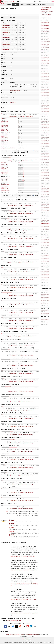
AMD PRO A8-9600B (5, 124)
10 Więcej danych (12, 271)
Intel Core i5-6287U (45, 57)
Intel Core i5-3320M (6, 25)
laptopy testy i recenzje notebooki (13, 635)
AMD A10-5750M (4, 128)
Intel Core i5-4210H (45, 176)
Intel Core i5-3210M (6, 28)
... (52, 4)
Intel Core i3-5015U (4, 136)
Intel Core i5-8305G (45, 22)
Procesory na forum (46, 15)
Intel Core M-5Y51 (4, 169)
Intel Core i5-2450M (45, 239)
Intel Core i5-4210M (45, 131)
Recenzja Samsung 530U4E (14, 621)
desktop (22, 153)
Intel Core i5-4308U (45, 70)
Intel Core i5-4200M (45, 108)
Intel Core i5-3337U (45, 223)
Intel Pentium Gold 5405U (6, 185)
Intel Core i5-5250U (45, 156)
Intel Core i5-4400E (45, 64)
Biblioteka (29, 4)
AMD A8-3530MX (45, 291)
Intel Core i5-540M (45, 179)
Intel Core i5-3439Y (6, 47)
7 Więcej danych (12, 355)
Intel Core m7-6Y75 (4, 135)
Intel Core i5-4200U (45, 214)
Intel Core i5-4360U (45, 188)
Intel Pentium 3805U (45, 294)
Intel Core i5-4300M (45, 105)
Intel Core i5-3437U (6, 37)
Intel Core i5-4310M (45, 83)
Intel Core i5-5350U (45, 115)
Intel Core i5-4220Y (45, 246)
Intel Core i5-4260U (45, 185)
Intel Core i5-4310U (45, 134)
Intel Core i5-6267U (45, 153)
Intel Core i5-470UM (45, 265)
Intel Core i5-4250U (45, 96)
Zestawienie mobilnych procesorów (32, 635)
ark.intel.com (13, 102)
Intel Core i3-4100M (45, 301)
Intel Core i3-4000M (45, 320)
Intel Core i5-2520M (45, 61)
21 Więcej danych (12, 205)
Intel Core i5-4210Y (45, 284)
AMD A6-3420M (44, 323)
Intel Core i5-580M (45, 99)
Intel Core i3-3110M (5, 131)
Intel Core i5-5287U (45, 192)
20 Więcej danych (12, 238)
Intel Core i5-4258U (45, 140)
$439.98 (11, 535)
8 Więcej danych (12, 279)
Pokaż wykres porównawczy (26, 205)
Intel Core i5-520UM (45, 268)
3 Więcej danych (12, 117)
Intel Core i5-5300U (45, 230)
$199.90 (11, 528)
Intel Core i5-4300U (45, 204)
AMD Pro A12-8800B (5, 127)
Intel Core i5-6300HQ (45, 35)
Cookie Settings (27, 639)
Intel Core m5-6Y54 (4, 138)
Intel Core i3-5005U (4, 129)
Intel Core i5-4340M (45, 93)
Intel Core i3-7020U (4, 186)
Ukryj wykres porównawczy (25, 117)
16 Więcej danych (12, 329)
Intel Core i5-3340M (6, 44)
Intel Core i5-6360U (45, 102)
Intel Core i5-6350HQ (45, 32)
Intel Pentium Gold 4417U (6, 178)
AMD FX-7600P (4, 144)
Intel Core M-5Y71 (4, 181)
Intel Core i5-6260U (45, 144)
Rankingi (15, 4)
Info (34, 4)
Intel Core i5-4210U (45, 211)
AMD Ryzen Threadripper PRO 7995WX (8, 148)
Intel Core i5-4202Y (45, 252)
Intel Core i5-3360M (6, 23)
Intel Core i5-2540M (45, 217)
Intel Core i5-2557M (45, 112)
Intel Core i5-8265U (45, 26)
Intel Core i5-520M (45, 198)
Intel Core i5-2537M (45, 147)
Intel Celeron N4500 (5, 166)
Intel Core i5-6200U (45, 118)
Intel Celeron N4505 (5, 122)
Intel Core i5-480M (45, 172)
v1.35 (2, 539)
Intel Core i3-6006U (4, 134)
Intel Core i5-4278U (45, 160)
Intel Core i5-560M (45, 236)
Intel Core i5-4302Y (45, 262)
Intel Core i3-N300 (4, 174)
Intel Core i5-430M (45, 182)
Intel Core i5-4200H (45, 89)
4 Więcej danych (12, 443)
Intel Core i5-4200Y (45, 258)
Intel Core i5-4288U (45, 166)
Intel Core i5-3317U (6, 32)
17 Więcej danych (12, 222)
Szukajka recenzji (42, 4)
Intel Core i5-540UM (45, 281)
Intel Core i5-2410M (45, 73)
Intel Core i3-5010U (4, 139)
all (32, 151)
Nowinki (22, 4)
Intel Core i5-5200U (45, 128)
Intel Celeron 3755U (45, 310)
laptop (36, 151)
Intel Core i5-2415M (45, 121)
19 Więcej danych (12, 320)
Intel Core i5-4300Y (45, 255)
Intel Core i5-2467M (45, 150)
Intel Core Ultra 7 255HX (5, 191)
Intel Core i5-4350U (45, 201)
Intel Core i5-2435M (45, 243)
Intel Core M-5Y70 (4, 182)
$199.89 (11, 520)
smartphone (16, 153)
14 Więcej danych (12, 255)
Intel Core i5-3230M (6, 42)
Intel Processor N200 (5, 140)
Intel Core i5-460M (45, 169)
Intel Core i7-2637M (5, 123)
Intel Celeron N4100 (5, 125)
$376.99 (11, 531)
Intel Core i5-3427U (6, 30)
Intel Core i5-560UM (45, 271)
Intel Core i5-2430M (45, 67)
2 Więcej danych (12, 402)
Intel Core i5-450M (45, 195)
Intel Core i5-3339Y (6, 49)
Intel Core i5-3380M (6, 35)
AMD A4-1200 (4, 118)
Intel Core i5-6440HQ (45, 41)
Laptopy (9, 4)
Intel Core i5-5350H (45, 86)
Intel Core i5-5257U (45, 80)
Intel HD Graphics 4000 (15, 90)
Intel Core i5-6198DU (45, 137)
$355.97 (11, 524)
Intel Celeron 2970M (5, 171)
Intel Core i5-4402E (45, 220)
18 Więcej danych (12, 382)
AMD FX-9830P (4, 187)
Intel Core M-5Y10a (4, 167)
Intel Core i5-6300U (45, 51)
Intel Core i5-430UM (45, 274)
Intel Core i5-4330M (45, 38)
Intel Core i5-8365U (45, 29)
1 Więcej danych (12, 492)
